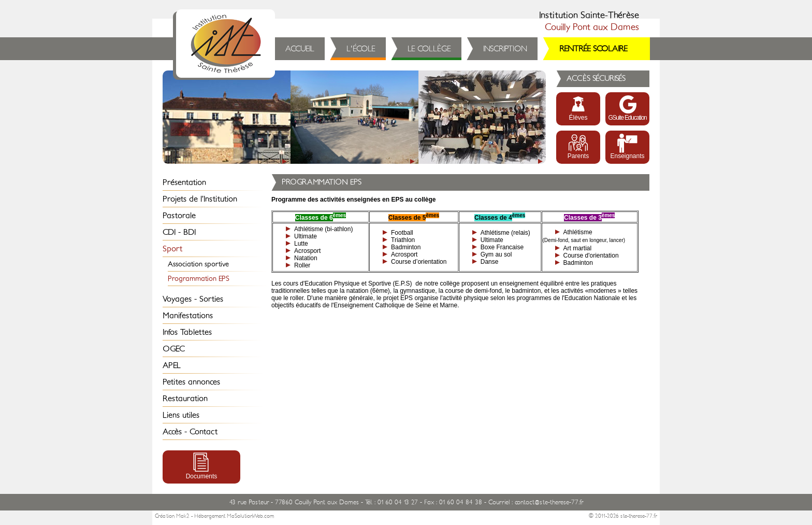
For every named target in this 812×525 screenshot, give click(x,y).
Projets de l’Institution (200, 199)
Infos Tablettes (187, 332)
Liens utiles (181, 415)
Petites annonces (191, 382)
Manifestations (188, 316)
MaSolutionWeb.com (250, 516)
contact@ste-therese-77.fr (549, 502)
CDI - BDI (179, 232)
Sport (172, 249)
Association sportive (198, 264)
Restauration (185, 399)
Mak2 (183, 516)
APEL (172, 365)
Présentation (184, 182)
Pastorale (179, 216)
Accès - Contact (190, 432)
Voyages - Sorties (193, 299)
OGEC (174, 349)
